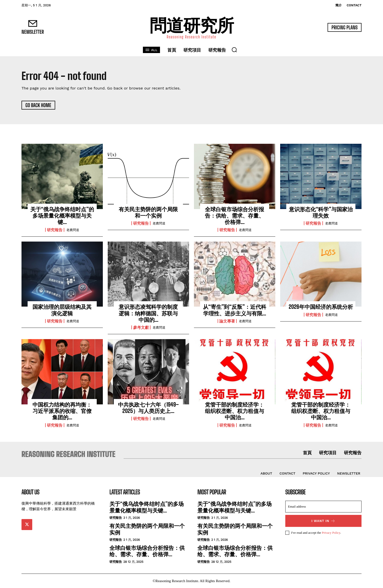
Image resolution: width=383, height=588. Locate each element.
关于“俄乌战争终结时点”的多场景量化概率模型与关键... (62, 216)
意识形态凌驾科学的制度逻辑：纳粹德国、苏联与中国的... (148, 313)
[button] (234, 50)
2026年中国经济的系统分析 (321, 307)
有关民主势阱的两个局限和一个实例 (148, 212)
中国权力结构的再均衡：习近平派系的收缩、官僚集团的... (62, 411)
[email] (323, 507)
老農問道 (73, 230)
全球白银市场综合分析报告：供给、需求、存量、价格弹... (234, 216)
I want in (323, 521)
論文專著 (227, 321)
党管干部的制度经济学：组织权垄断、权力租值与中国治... (234, 411)
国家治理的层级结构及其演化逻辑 (62, 310)
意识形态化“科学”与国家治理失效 (321, 212)
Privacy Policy (331, 533)
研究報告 (55, 230)
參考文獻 (141, 327)
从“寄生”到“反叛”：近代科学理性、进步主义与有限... (235, 310)
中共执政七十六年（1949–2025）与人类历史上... (148, 408)
